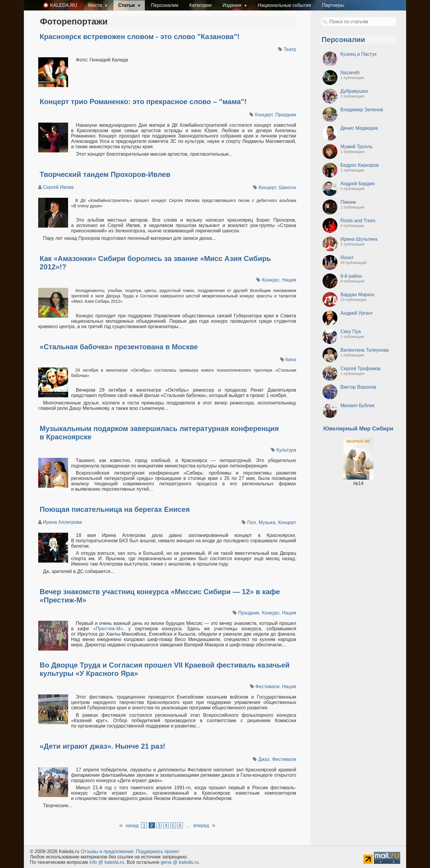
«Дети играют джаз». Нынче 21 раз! (103, 746)
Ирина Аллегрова (62, 522)
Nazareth (350, 73)
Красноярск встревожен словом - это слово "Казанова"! (140, 37)
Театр (290, 49)
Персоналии (165, 5)
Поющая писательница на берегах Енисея (115, 509)
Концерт (264, 115)
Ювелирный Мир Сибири (358, 428)
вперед (201, 825)
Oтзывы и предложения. (108, 851)
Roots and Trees (358, 221)
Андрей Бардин (358, 184)
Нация (289, 280)
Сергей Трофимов (360, 369)
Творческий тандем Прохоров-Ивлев (105, 174)
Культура (286, 450)
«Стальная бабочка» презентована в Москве (119, 347)
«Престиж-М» (108, 629)
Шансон (288, 187)
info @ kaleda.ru (107, 862)
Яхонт (347, 258)
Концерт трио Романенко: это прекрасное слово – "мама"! (143, 102)
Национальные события (284, 5)
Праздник (286, 115)
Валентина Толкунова (365, 350)
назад (132, 825)
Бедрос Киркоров (360, 165)
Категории (201, 5)
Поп (252, 522)
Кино (291, 360)
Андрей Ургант (357, 313)
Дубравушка (354, 91)
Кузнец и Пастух (358, 54)
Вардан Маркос (358, 295)
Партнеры (333, 5)
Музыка (267, 522)
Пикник (348, 202)
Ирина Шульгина (359, 239)
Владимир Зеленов (362, 110)
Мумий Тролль (357, 147)
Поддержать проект (158, 851)
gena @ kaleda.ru (180, 862)
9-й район (351, 276)
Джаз (264, 759)
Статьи (127, 5)
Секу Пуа (351, 332)
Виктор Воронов (358, 387)
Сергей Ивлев (58, 187)
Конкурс (271, 280)
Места (96, 5)
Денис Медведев (359, 128)
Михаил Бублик (357, 406)
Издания (233, 5)
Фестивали (267, 686)
